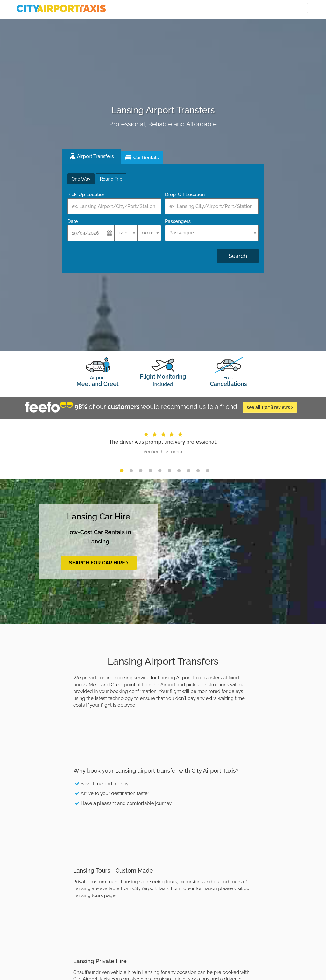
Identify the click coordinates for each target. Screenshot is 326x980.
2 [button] (131, 471)
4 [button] (150, 471)
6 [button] (169, 471)
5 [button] (160, 471)
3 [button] (141, 471)
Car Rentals (146, 158)
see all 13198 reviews (270, 407)
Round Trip (111, 179)
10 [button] (208, 471)
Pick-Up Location (87, 195)
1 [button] (122, 471)
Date (73, 221)
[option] (163, 442)
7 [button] (179, 471)
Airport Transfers (96, 156)
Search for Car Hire (99, 563)
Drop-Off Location (185, 195)
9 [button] (198, 471)
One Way (81, 179)
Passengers (178, 221)
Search (238, 256)
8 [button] (188, 471)
